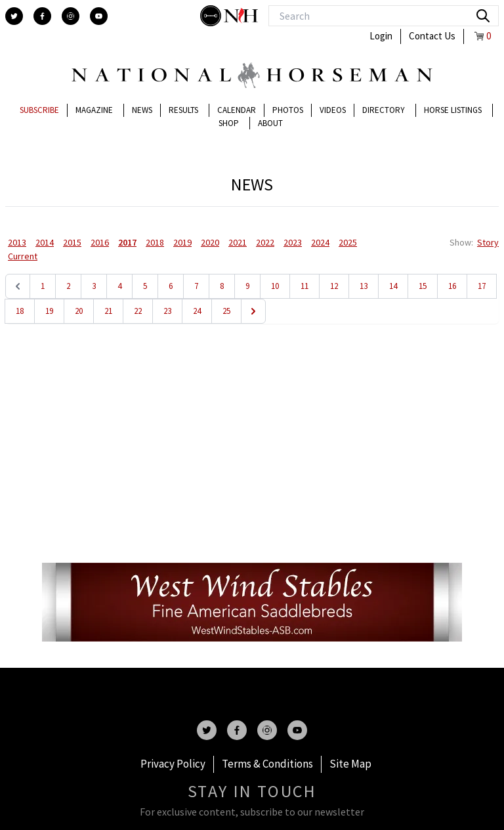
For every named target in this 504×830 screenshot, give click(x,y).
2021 (238, 242)
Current (23, 256)
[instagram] (71, 16)
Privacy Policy (173, 764)
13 (364, 286)
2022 (265, 242)
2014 (45, 242)
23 (167, 311)
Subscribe (39, 110)
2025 (348, 242)
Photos (288, 110)
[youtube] (99, 16)
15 (423, 286)
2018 (155, 242)
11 (304, 286)
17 (482, 286)
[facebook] (42, 16)
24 (197, 311)
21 (108, 311)
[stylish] (212, 16)
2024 (320, 242)
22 (138, 311)
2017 (127, 242)
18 (20, 311)
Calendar (237, 110)
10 (275, 286)
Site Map (350, 764)
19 (49, 311)
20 (79, 311)
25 (226, 311)
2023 (293, 242)
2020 (210, 242)
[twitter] (14, 16)
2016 (100, 242)
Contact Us (432, 36)
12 (334, 286)
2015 (72, 242)
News (142, 110)
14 (393, 286)
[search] (483, 16)
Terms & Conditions (267, 764)
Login (381, 36)
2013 (17, 242)
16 (452, 286)
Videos (333, 110)
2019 (182, 242)
